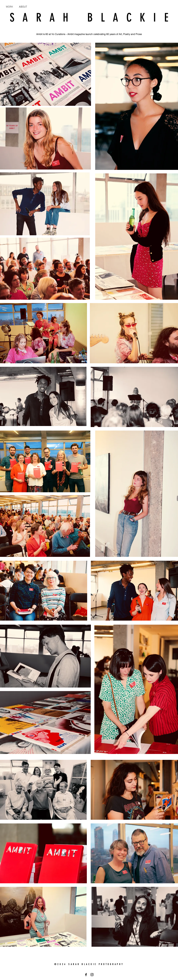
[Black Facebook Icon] (86, 975)
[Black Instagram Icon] (92, 975)
